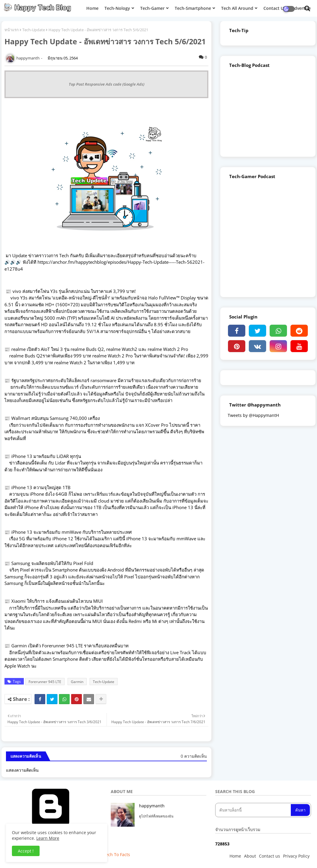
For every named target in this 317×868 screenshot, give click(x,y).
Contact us (270, 856)
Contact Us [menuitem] (275, 8)
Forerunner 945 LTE (45, 682)
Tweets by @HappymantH (253, 415)
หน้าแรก (12, 30)
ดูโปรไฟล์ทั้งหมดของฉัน (156, 816)
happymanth (152, 806)
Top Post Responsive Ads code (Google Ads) (107, 84)
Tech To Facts (117, 854)
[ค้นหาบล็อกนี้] (254, 810)
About (250, 856)
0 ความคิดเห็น (194, 756)
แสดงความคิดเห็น (22, 770)
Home (235, 856)
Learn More (48, 838)
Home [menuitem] (92, 8)
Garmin (77, 682)
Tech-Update (34, 30)
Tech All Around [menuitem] (237, 8)
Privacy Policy (296, 856)
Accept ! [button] (26, 851)
